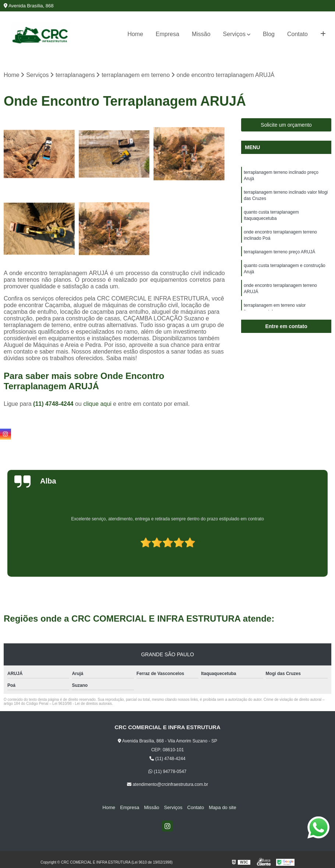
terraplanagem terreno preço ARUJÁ (279, 255)
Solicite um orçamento (286, 125)
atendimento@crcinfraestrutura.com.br (167, 785)
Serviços (234, 34)
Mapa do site (219, 807)
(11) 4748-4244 (54, 404)
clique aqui (97, 404)
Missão (201, 34)
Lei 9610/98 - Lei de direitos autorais (82, 704)
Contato (297, 34)
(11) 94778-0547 (167, 772)
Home (135, 34)
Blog (269, 34)
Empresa (167, 34)
